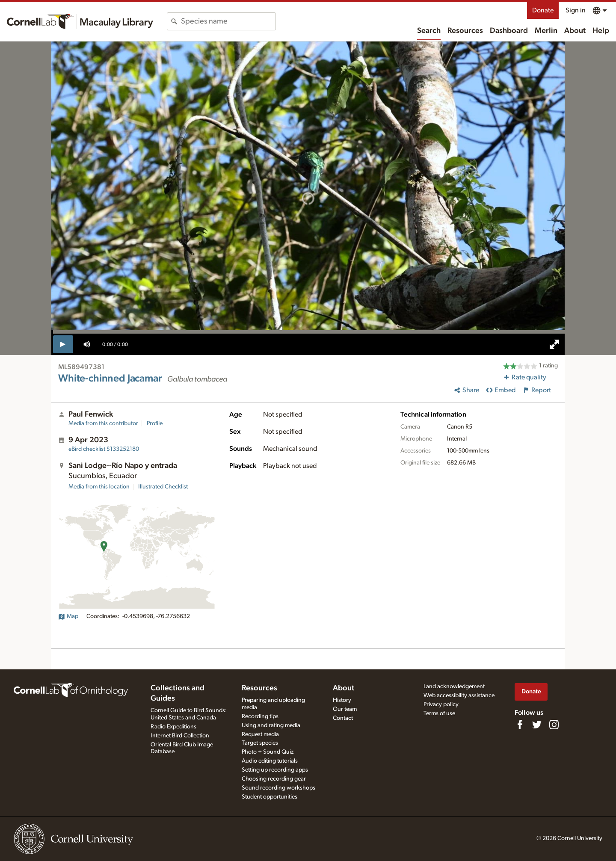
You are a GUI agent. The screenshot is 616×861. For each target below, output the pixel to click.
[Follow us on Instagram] (554, 725)
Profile (155, 423)
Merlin (546, 31)
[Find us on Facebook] (520, 725)
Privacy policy (441, 704)
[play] (63, 344)
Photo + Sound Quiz (268, 752)
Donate (543, 10)
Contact (343, 718)
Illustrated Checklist (163, 487)
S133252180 (104, 449)
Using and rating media (271, 725)
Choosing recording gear (274, 779)
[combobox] (228, 21)
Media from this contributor (103, 423)
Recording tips (260, 716)
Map (68, 616)
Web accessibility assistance (459, 695)
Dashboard (509, 31)
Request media (260, 734)
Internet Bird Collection (180, 736)
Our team (345, 709)
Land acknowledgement (454, 686)
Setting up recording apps (275, 770)
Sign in (576, 10)
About (575, 31)
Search (429, 31)
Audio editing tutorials (270, 761)
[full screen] (554, 344)
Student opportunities (269, 797)
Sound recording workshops (278, 788)
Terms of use (439, 713)
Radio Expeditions (173, 727)
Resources (465, 31)
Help (601, 31)
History (342, 700)
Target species (260, 743)
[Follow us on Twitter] (537, 725)
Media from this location (99, 487)
